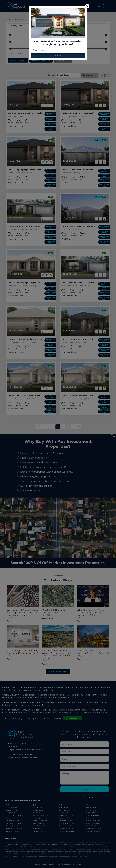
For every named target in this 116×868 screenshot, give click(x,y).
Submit (58, 56)
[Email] (58, 50)
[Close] (87, 6)
